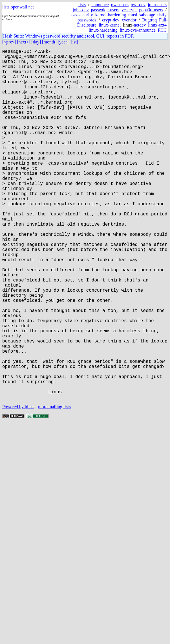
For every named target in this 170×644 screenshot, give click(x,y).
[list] (74, 42)
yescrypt (129, 10)
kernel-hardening (111, 15)
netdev (140, 25)
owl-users (120, 5)
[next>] (24, 42)
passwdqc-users (105, 10)
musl (133, 15)
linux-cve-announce (138, 30)
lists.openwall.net (18, 7)
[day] (36, 42)
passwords (87, 20)
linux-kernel (110, 25)
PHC (162, 30)
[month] (49, 42)
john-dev (81, 10)
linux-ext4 (157, 25)
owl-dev (138, 5)
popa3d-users (151, 10)
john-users (157, 5)
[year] (63, 42)
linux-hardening (103, 30)
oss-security (82, 15)
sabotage (147, 15)
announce (100, 5)
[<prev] (9, 42)
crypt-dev (111, 20)
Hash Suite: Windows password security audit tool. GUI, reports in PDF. (69, 36)
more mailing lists (54, 485)
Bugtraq (149, 20)
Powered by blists (18, 485)
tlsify (162, 15)
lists (82, 5)
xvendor (129, 20)
